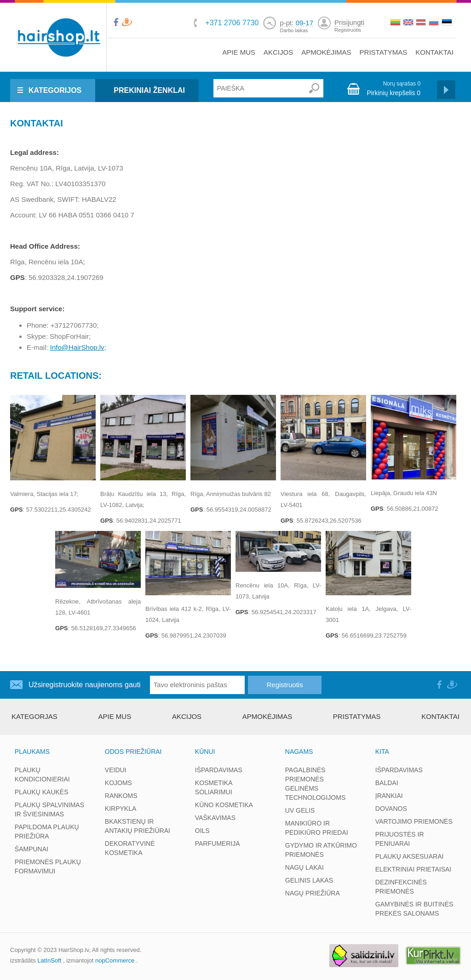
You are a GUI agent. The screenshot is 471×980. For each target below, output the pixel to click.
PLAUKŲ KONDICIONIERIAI (42, 775)
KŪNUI (205, 752)
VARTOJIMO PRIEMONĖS (414, 821)
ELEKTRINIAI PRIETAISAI (413, 869)
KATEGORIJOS (55, 90)
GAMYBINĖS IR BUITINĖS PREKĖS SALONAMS (414, 909)
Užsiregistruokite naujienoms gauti (85, 685)
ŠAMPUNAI (32, 849)
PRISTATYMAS (384, 52)
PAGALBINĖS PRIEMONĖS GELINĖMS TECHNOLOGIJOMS (315, 784)
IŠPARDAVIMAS (219, 770)
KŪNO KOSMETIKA (224, 805)
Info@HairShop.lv (77, 347)
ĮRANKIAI (389, 796)
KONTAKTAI (434, 52)
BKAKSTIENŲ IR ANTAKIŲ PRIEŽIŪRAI (138, 826)
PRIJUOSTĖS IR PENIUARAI (400, 839)
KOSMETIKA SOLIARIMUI (214, 787)
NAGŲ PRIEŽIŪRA (313, 893)
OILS (202, 831)
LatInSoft (49, 960)
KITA (382, 752)
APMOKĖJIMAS (326, 52)
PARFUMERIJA (218, 843)
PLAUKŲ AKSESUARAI (410, 856)
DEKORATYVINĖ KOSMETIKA (130, 848)
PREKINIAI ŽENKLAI (149, 90)
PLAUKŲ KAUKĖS (42, 792)
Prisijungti (349, 22)
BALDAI (387, 783)
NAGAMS (299, 752)
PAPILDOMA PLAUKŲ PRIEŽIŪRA (47, 832)
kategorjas (34, 716)
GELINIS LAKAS (309, 880)
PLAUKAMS (32, 752)
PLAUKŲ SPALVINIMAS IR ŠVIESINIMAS (49, 809)
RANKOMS (121, 796)
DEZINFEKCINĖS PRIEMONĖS (401, 887)
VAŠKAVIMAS (215, 818)
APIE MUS (239, 52)
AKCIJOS (278, 52)
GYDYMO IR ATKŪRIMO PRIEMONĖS (321, 850)
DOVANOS (391, 809)
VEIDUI (116, 770)
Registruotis (348, 30)
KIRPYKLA (121, 809)
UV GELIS (300, 810)
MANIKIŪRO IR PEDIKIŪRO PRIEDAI (317, 828)
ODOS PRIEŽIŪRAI (133, 752)
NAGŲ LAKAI (304, 867)
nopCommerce (115, 960)
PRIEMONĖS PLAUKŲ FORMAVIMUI (48, 866)
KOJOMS (118, 783)
